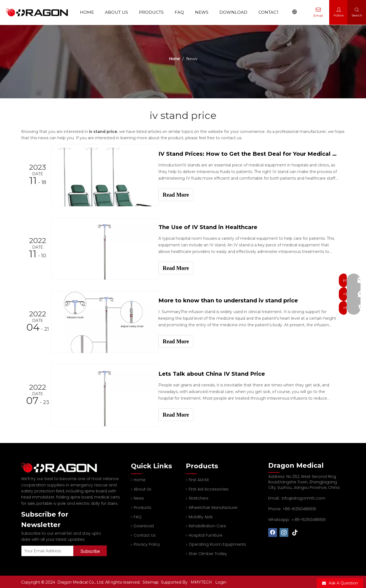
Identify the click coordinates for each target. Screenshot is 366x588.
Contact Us (274, 12)
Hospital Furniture (206, 534)
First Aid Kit (199, 479)
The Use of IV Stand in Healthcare (213, 227)
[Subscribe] (90, 550)
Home (89, 12)
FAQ (181, 12)
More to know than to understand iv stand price (233, 300)
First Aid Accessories (209, 488)
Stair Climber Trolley (208, 553)
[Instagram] (284, 531)
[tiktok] (295, 531)
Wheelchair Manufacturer (213, 506)
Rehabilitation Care (207, 525)
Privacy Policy (147, 543)
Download (235, 12)
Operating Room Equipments (217, 543)
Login (221, 581)
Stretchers (199, 497)
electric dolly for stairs (97, 502)
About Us (118, 12)
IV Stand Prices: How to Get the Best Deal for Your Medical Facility (251, 154)
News (204, 12)
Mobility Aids (201, 516)
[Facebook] (273, 531)
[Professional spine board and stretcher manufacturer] (62, 466)
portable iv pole (51, 502)
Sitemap (151, 581)
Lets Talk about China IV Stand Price (217, 373)
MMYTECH (201, 581)
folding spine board (74, 496)
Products (153, 12)
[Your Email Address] (46, 550)
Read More (181, 195)
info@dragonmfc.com (304, 497)
